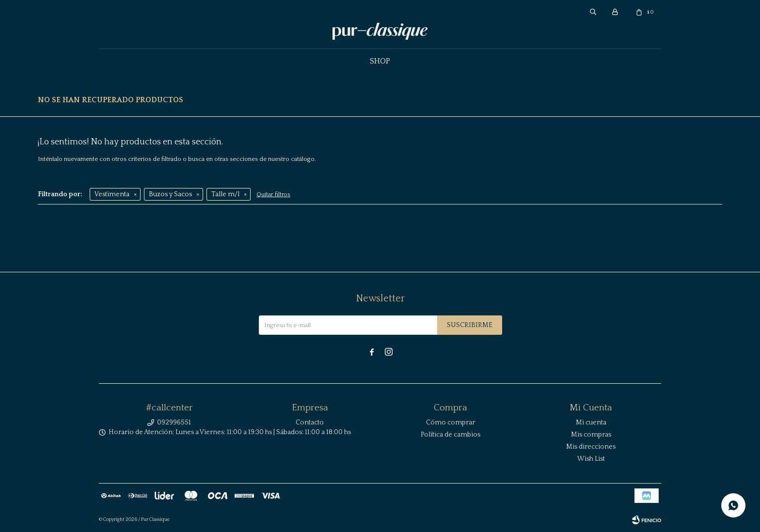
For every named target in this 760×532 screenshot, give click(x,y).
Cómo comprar (451, 422)
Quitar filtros (273, 195)
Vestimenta (112, 194)
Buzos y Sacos (170, 194)
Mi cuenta (591, 422)
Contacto (310, 422)
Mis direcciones (591, 447)
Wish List (591, 459)
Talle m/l (225, 194)
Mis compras (591, 435)
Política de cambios (451, 435)
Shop (380, 61)
